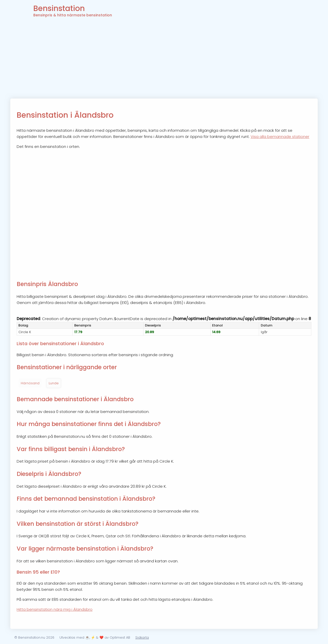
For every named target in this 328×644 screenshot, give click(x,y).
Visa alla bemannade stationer (280, 137)
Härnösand (30, 383)
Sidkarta (142, 637)
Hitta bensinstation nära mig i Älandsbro (55, 609)
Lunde (54, 383)
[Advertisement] (164, 60)
